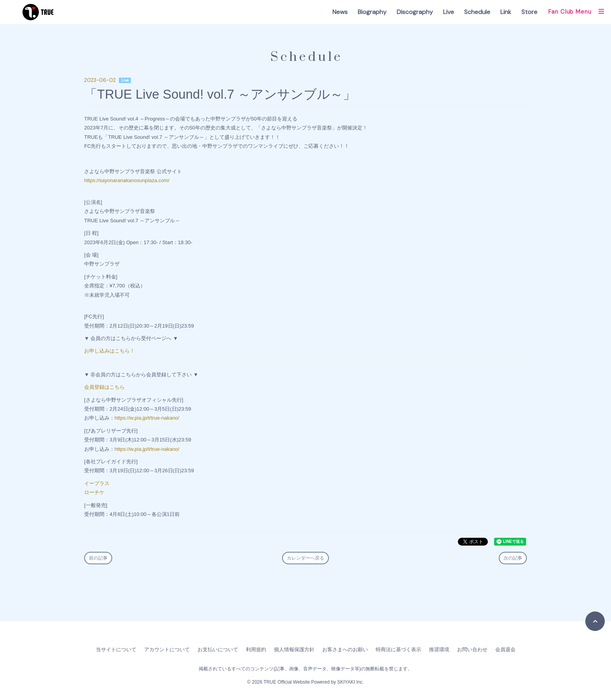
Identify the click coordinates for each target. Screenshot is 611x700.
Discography (415, 12)
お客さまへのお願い (345, 649)
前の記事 (98, 558)
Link (506, 12)
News (340, 12)
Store (529, 12)
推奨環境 (439, 649)
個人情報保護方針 (294, 649)
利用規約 (256, 649)
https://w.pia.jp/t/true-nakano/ (147, 418)
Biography (372, 12)
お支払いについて (218, 649)
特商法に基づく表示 (398, 649)
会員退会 (505, 649)
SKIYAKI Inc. (350, 682)
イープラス (97, 483)
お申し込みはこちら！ (109, 351)
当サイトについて (116, 649)
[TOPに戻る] (595, 621)
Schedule (477, 12)
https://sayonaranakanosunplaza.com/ (127, 180)
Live (449, 12)
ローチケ (94, 492)
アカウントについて (167, 649)
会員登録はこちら (104, 387)
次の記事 (513, 558)
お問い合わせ (472, 649)
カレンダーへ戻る (305, 558)
